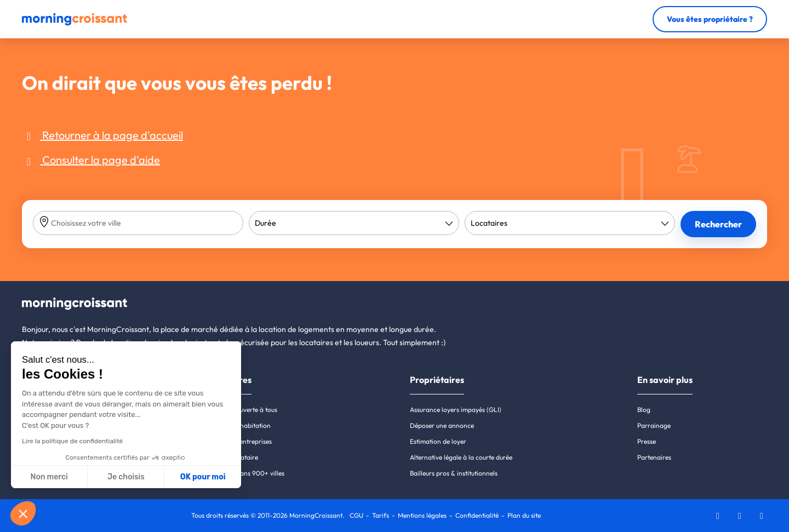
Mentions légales (422, 515)
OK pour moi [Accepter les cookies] (203, 477)
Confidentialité (477, 515)
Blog (644, 410)
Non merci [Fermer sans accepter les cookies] (49, 477)
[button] (23, 513)
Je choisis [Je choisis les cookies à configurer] (126, 477)
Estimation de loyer (438, 441)
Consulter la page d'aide (91, 160)
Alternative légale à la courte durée (461, 457)
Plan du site (524, 515)
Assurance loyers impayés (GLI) (456, 410)
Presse (647, 441)
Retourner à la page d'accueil (102, 135)
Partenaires (654, 457)
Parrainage (654, 425)
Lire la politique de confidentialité (72, 441)
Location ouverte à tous (243, 410)
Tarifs (381, 515)
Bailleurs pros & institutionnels (454, 473)
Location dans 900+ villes (246, 473)
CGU (356, 515)
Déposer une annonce (442, 425)
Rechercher (718, 224)
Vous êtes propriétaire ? (710, 19)
